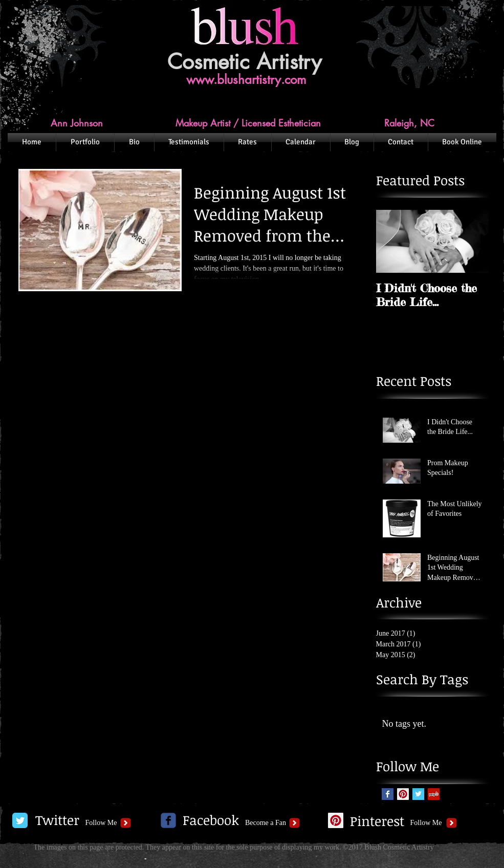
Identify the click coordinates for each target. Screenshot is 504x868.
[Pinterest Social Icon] (403, 794)
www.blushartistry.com (246, 80)
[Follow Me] (101, 823)
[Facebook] (211, 820)
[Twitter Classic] (20, 820)
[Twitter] (58, 820)
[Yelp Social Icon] (434, 794)
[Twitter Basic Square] (418, 794)
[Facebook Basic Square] (388, 794)
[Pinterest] (377, 821)
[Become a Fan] (266, 823)
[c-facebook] (168, 820)
